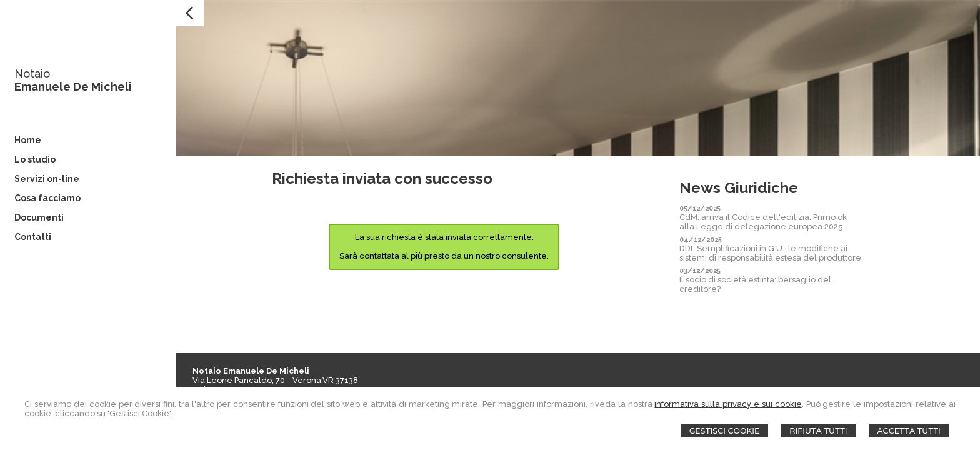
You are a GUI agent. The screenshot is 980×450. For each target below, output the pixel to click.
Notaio (32, 73)
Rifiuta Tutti (818, 431)
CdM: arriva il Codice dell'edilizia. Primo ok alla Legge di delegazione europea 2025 (763, 222)
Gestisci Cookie (725, 431)
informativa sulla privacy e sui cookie (728, 404)
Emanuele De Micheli (73, 87)
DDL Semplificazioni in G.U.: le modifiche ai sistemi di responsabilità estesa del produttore (770, 253)
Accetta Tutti (909, 431)
